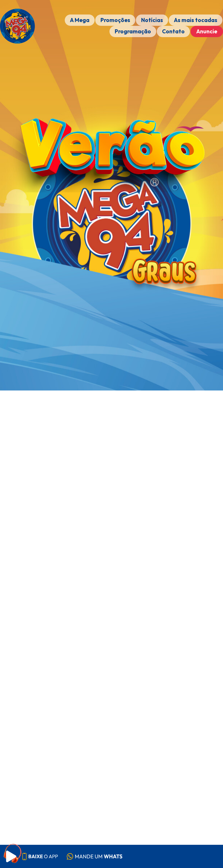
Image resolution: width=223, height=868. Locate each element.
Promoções (115, 20)
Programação (133, 31)
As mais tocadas (196, 20)
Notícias (152, 20)
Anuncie (207, 31)
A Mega (80, 20)
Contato (173, 31)
